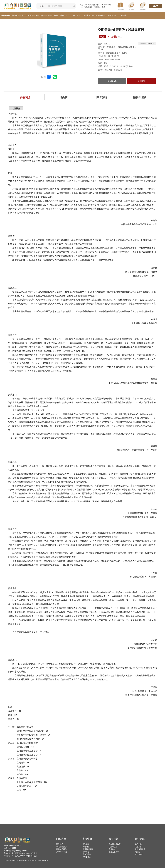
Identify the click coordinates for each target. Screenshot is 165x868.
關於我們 (60, 844)
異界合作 (138, 844)
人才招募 (138, 847)
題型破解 (95, 5)
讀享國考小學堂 (99, 7)
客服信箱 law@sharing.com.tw (15, 851)
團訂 (82, 5)
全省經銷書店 (61, 847)
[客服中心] (143, 6)
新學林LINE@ (62, 852)
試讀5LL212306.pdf (147, 44)
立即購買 (141, 81)
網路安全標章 (114, 852)
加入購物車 (112, 81)
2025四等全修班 (106, 5)
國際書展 (88, 5)
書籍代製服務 (140, 849)
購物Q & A (87, 857)
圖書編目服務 (61, 849)
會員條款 (112, 849)
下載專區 (86, 852)
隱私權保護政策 (115, 844)
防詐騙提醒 (113, 847)
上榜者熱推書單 (87, 7)
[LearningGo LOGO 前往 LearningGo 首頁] (17, 6)
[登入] (156, 6)
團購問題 (86, 847)
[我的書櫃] (120, 6)
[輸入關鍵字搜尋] (59, 6)
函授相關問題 (88, 849)
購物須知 (86, 844)
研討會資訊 (139, 854)
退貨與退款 (87, 854)
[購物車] (131, 6)
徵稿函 (138, 852)
